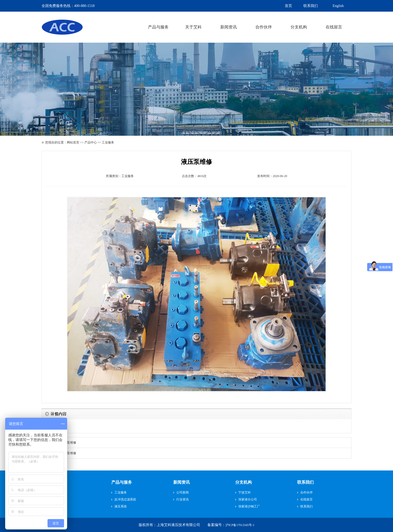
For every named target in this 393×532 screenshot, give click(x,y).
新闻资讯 (182, 482)
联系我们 (305, 482)
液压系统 (121, 506)
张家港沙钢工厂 (249, 506)
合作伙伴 (306, 492)
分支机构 (243, 482)
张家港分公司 (248, 499)
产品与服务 (122, 482)
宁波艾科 (245, 492)
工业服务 (128, 176)
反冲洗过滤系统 (125, 499)
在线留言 (306, 499)
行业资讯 (183, 499)
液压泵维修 (68, 443)
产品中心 (91, 142)
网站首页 (73, 142)
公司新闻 (183, 492)
